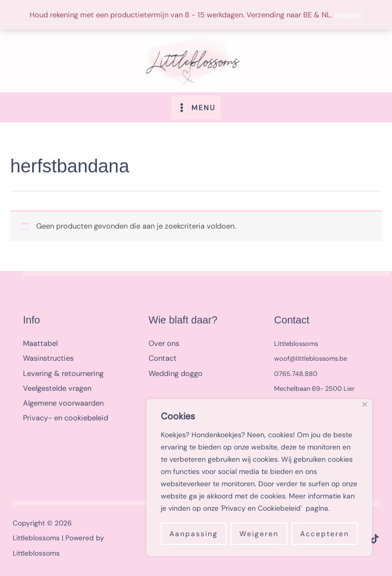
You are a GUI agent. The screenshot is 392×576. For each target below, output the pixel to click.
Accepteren (325, 534)
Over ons (164, 344)
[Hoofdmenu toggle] (196, 107)
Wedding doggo (176, 374)
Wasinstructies (48, 358)
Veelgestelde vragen (57, 389)
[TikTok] (375, 539)
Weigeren (259, 534)
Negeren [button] (348, 15)
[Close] (365, 404)
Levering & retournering (63, 374)
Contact (163, 358)
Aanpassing (194, 534)
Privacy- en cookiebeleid (66, 418)
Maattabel (40, 344)
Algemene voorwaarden (63, 403)
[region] (259, 478)
